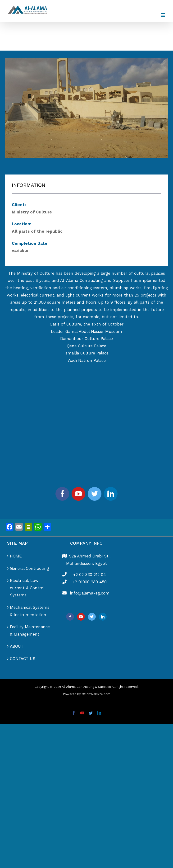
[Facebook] (70, 617)
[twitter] (95, 494)
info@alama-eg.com (90, 593)
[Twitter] (92, 617)
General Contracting (30, 568)
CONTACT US (23, 659)
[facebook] (62, 494)
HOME (16, 556)
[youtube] (78, 494)
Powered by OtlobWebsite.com (87, 694)
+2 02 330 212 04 (90, 575)
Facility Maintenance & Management (30, 630)
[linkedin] (111, 494)
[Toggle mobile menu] (163, 15)
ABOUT (17, 646)
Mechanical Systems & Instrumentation (30, 611)
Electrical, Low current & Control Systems (27, 588)
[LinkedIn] (103, 617)
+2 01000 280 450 (90, 582)
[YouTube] (81, 617)
